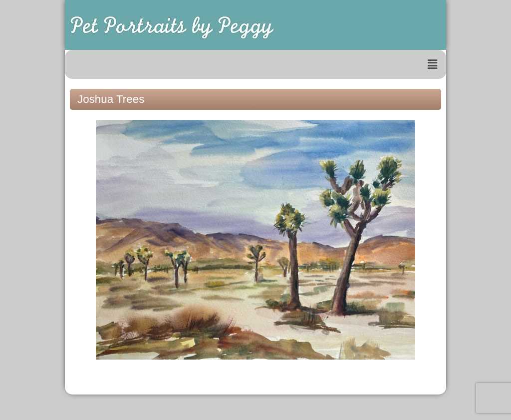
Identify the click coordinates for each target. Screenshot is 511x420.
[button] (433, 64)
